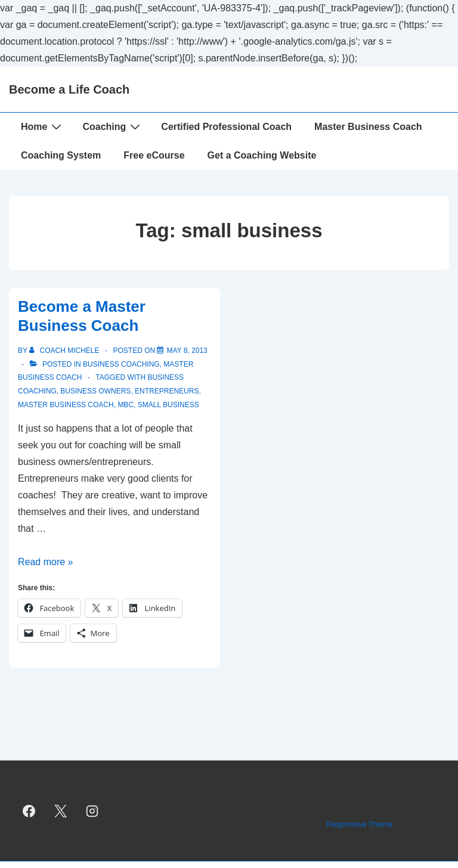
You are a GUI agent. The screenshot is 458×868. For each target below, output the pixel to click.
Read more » (46, 562)
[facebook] (29, 811)
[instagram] (92, 811)
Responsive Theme (360, 824)
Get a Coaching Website (262, 155)
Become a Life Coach (69, 89)
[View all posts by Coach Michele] (65, 351)
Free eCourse (154, 155)
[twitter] (61, 811)
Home (43, 126)
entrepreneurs (167, 391)
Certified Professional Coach (226, 127)
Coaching (113, 126)
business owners (95, 391)
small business (168, 405)
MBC (126, 405)
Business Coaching (121, 364)
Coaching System (61, 155)
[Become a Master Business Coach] (187, 351)
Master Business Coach (368, 127)
